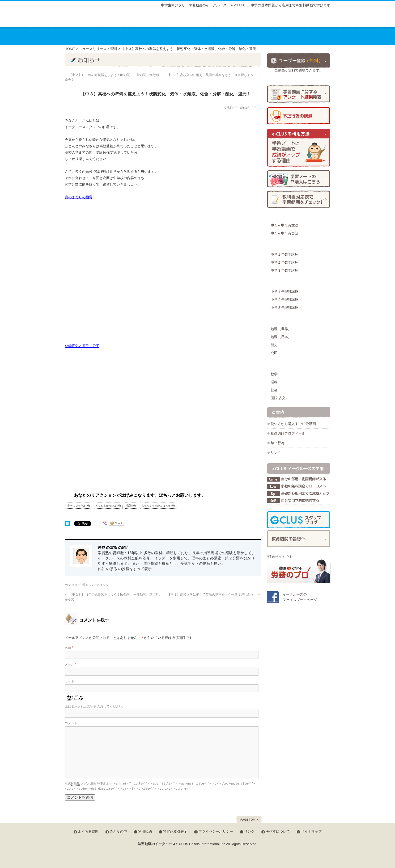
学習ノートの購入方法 (299, 179)
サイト (70, 681)
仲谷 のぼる (260, 109)
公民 (274, 353)
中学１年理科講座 (284, 292)
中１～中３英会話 (284, 233)
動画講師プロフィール (288, 433)
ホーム (79, 36)
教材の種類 (191, 36)
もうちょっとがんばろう (158, 506)
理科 (114, 49)
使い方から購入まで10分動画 (293, 424)
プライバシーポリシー (216, 831)
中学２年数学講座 (284, 262)
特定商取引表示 (175, 831)
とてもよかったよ (108, 506)
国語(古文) (279, 398)
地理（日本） (281, 337)
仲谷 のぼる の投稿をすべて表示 (127, 569)
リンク (276, 452)
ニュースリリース (93, 49)
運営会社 (279, 36)
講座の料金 (153, 36)
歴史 (274, 345)
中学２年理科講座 (284, 300)
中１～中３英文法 (284, 225)
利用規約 (145, 831)
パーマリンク (99, 585)
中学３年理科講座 (284, 308)
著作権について (278, 831)
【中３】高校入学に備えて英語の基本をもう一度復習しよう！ (214, 75)
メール (71, 664)
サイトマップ (218, 19)
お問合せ (313, 36)
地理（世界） (281, 329)
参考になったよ (79, 506)
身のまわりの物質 (79, 197)
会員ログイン (313, 18)
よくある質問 (249, 19)
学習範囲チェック (299, 199)
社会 (274, 390)
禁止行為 (278, 443)
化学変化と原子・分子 (82, 346)
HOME (70, 49)
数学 (274, 374)
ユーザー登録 (299, 60)
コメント (71, 723)
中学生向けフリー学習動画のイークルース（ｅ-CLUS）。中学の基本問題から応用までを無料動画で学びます (246, 5)
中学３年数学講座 (284, 270)
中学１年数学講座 (284, 254)
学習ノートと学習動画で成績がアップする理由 (299, 148)
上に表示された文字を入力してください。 (95, 706)
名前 (69, 648)
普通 (131, 506)
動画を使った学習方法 (236, 36)
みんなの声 (279, 19)
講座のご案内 (114, 36)
